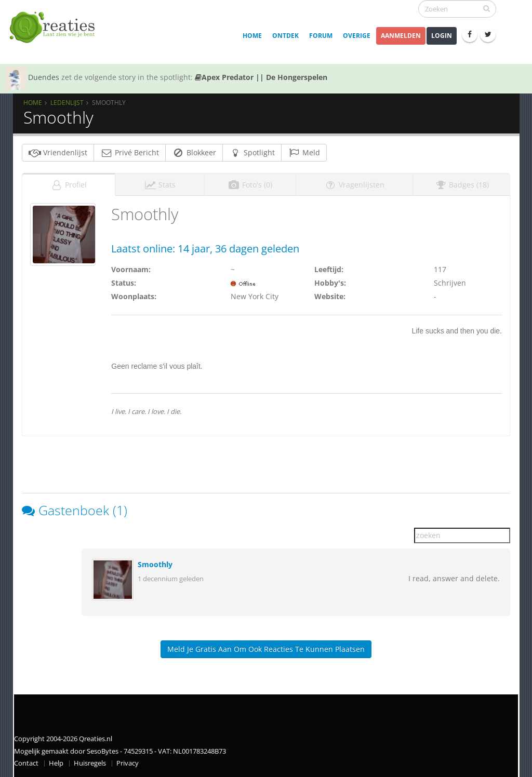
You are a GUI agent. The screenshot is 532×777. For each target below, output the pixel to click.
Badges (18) (462, 185)
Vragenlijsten (354, 185)
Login (442, 36)
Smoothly (155, 564)
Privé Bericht (130, 152)
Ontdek (285, 36)
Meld (304, 152)
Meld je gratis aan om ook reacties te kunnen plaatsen (266, 649)
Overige (357, 36)
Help (56, 763)
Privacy (128, 763)
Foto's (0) (250, 185)
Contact (26, 763)
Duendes (44, 77)
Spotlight (252, 152)
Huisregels (90, 763)
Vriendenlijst (58, 152)
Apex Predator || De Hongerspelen (261, 77)
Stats (160, 185)
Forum (321, 36)
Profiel (69, 185)
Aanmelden (401, 36)
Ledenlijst (67, 102)
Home (252, 36)
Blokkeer (194, 152)
